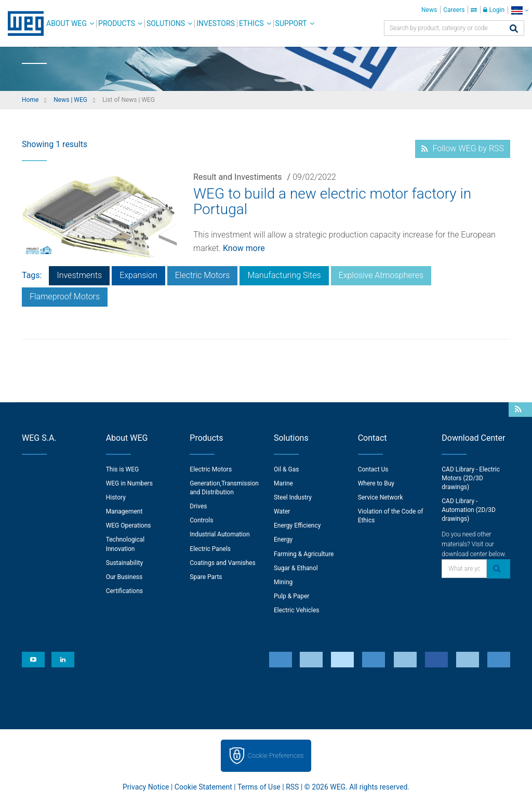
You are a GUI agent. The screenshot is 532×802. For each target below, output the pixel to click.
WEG (22, 23)
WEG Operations (129, 525)
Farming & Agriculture (304, 554)
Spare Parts (206, 577)
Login (494, 10)
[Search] (514, 29)
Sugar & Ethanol (296, 568)
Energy (283, 540)
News (429, 10)
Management (124, 511)
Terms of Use (259, 787)
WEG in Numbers (129, 483)
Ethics (251, 23)
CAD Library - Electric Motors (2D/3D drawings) (471, 478)
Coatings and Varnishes (222, 563)
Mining (283, 582)
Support (291, 23)
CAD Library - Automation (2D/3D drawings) (469, 510)
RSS (292, 787)
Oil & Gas (286, 469)
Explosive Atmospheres (381, 275)
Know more (244, 248)
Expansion (138, 275)
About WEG (66, 23)
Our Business (124, 577)
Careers (454, 10)
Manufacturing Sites (284, 275)
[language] (520, 10)
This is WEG (123, 469)
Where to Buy (376, 483)
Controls (201, 520)
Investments (79, 275)
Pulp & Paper (291, 596)
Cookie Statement (203, 787)
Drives (198, 506)
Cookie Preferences (276, 755)
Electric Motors (203, 275)
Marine (283, 483)
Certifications (124, 591)
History (116, 497)
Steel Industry (293, 497)
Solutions (166, 23)
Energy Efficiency (297, 525)
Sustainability (125, 563)
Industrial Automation (220, 534)
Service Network (381, 497)
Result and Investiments (238, 177)
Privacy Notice (146, 787)
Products (117, 23)
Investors (216, 23)
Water (282, 511)
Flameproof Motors (65, 297)
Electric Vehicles (297, 610)
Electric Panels (210, 549)
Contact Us (373, 469)
